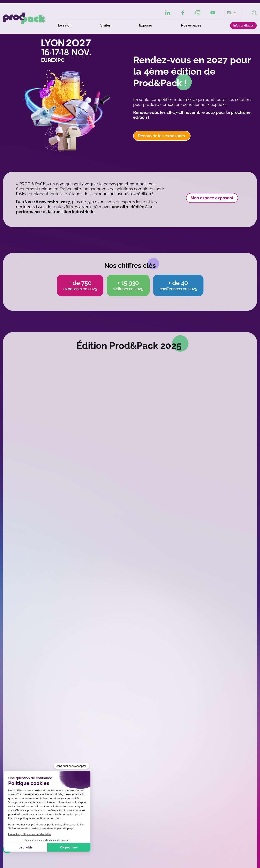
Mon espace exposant (212, 198)
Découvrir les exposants (162, 136)
